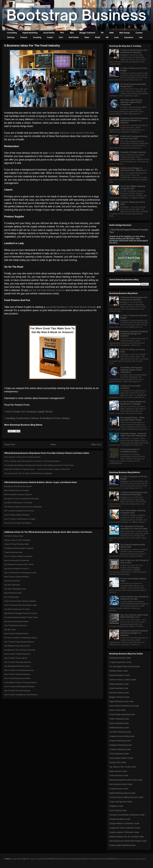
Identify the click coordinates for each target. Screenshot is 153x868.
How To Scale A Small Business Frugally (20, 519)
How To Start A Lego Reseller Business (19, 642)
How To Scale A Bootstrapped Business (19, 686)
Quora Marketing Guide (119, 723)
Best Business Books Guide (121, 784)
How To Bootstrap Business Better (17, 678)
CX (55, 859)
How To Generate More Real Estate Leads (20, 605)
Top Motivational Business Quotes (17, 666)
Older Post (96, 445)
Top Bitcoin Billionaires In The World (18, 503)
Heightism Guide (116, 806)
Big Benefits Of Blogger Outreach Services (21, 613)
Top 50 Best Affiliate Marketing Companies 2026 (133, 187)
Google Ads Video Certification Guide (125, 828)
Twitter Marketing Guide (119, 719)
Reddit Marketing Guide (119, 728)
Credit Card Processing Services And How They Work (134, 137)
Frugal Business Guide (119, 789)
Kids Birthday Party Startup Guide (17, 646)
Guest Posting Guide (118, 810)
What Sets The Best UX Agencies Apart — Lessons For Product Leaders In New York (37, 469)
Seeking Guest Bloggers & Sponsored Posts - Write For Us (134, 169)
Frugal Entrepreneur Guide (120, 662)
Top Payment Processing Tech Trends (19, 564)
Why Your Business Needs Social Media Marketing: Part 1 (134, 616)
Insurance (129, 37)
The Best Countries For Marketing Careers (21, 638)
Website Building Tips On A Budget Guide (126, 837)
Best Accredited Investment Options (18, 494)
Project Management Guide (121, 802)
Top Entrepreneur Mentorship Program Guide (128, 841)
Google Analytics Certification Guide (124, 832)
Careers (130, 859)
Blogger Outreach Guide (119, 697)
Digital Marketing (30, 33)
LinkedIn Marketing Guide (120, 749)
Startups (11, 37)
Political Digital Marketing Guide (123, 845)
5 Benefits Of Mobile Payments (133, 152)
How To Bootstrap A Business (16, 625)
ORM (111, 33)
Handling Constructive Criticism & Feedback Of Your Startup (38, 418)
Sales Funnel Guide (118, 710)
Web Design (125, 33)
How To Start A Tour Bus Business (17, 691)
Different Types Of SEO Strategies (17, 540)
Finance (24, 37)
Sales (87, 37)
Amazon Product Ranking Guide (17, 544)
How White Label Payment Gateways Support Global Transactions (131, 102)
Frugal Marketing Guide (13, 552)
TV (67, 859)
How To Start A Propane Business (17, 654)
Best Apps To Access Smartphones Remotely (22, 499)
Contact (139, 33)
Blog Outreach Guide (118, 771)
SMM (110, 859)
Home (53, 445)
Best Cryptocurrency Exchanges (17, 490)
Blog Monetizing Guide (13, 593)
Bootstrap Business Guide (120, 658)
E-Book (72, 859)
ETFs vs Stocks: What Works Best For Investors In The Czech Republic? (32, 461)
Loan (116, 37)
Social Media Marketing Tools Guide (124, 706)
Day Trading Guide (11, 597)
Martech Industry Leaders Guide (123, 680)
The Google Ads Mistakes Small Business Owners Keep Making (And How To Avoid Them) (39, 465)
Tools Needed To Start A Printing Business (20, 682)
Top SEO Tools (10, 630)
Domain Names (100, 859)
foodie (52, 153)
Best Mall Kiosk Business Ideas (16, 621)
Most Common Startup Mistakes (17, 577)
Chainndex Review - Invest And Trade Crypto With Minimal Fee (133, 435)
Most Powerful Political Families (16, 634)
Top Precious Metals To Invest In (17, 569)
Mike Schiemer (31, 859)
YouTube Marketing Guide (120, 732)
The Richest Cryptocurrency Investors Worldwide (23, 507)
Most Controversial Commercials (17, 560)
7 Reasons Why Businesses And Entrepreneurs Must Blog (134, 51)
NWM (51, 859)
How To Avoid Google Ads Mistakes (18, 523)
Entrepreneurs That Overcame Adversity (20, 650)
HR (107, 37)
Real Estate (74, 37)
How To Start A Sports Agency (16, 658)
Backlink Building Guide (119, 693)
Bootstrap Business (16, 859)
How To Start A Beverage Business (18, 662)
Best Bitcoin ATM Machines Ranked (18, 486)
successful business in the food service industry (71, 307)
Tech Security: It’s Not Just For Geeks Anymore (22, 457)
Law (141, 37)
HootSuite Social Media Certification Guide (127, 815)
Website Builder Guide (119, 671)
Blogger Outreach (87, 33)
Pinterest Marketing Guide (120, 741)
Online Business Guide (119, 775)
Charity (137, 859)
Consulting (12, 33)
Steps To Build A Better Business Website (20, 601)
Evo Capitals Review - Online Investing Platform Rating (132, 419)
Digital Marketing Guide (119, 684)
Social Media (49, 33)
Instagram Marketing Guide (121, 745)
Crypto (50, 37)
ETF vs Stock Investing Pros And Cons (19, 511)
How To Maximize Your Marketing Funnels (20, 573)
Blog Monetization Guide (120, 675)
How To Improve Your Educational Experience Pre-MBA (134, 598)
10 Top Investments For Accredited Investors (130, 450)
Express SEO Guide (118, 762)
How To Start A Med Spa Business (17, 674)
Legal (39, 859)
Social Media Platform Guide (121, 758)
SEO (72, 33)
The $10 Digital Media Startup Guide (124, 666)
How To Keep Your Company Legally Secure (29, 412)
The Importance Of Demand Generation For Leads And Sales (134, 527)
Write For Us (88, 859)
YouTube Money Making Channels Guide (126, 797)
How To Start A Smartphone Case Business (21, 695)
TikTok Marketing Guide (119, 754)
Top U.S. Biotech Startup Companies (18, 556)
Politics (116, 859)
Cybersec (123, 859)
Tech (61, 37)
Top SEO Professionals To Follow (17, 609)
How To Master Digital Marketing (17, 515)
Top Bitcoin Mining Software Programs (19, 548)
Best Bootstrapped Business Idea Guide (126, 780)
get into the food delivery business (47, 290)
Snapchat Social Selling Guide (122, 736)
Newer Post (10, 445)
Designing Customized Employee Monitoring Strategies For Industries (134, 120)
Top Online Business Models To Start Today (21, 617)
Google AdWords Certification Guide (124, 823)
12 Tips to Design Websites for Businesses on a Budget (133, 403)
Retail (98, 37)
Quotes (79, 859)
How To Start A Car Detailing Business (19, 670)
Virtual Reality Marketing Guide (122, 714)
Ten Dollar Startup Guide (14, 536)
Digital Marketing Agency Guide (122, 793)
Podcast (61, 859)
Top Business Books (12, 581)
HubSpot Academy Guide (120, 819)
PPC (62, 33)
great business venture (72, 253)
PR (102, 33)
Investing (37, 37)
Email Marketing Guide (119, 688)
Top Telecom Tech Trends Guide (123, 767)
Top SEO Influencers (12, 585)
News (45, 859)
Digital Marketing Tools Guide (121, 701)
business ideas (42, 119)
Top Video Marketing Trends (15, 589)
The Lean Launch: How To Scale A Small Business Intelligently (28, 473)
